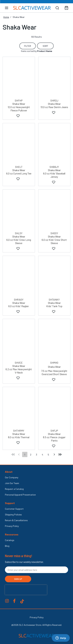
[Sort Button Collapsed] (45, 46)
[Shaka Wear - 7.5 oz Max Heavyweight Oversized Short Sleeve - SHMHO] (54, 340)
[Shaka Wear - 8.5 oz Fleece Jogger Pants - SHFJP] (54, 408)
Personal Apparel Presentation (20, 495)
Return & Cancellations (16, 520)
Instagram (7, 601)
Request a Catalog (14, 489)
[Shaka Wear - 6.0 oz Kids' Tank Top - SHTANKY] (54, 277)
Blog (7, 546)
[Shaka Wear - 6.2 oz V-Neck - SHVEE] (19, 340)
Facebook (14, 601)
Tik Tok (22, 601)
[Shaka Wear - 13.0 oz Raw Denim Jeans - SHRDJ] (54, 78)
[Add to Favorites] (18, 116)
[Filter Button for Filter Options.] (28, 46)
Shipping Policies (13, 514)
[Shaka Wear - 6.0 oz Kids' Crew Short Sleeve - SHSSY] (54, 211)
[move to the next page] (54, 454)
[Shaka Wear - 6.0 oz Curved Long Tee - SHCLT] (19, 144)
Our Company (12, 477)
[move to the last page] (60, 454)
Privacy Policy (12, 526)
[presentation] (26, 590)
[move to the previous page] (19, 454)
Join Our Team (12, 483)
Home (6, 17)
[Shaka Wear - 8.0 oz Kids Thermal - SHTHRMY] (19, 408)
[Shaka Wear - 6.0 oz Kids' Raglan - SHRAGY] (19, 277)
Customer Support (14, 509)
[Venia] (32, 8)
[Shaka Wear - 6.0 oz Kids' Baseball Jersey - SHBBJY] (54, 144)
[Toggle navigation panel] (7, 8)
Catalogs (10, 540)
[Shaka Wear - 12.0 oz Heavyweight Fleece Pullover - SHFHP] (19, 78)
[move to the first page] (13, 454)
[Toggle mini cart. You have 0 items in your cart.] (66, 8)
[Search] (57, 8)
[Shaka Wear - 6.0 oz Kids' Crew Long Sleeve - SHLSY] (19, 211)
